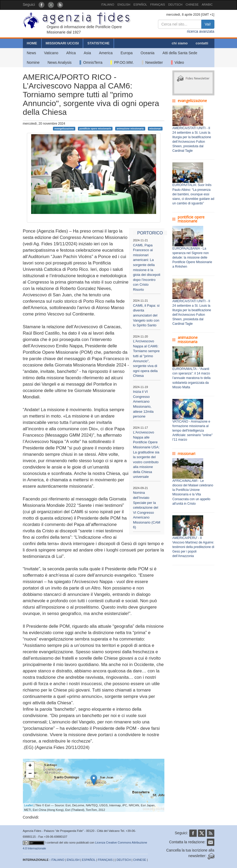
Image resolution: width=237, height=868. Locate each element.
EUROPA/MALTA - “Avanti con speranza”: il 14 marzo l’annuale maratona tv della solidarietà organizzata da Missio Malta (191, 378)
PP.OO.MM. (122, 62)
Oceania (148, 53)
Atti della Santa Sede (180, 53)
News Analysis (60, 62)
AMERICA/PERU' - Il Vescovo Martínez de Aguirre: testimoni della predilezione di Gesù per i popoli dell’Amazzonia (193, 547)
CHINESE (192, 5)
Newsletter (152, 62)
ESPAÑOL (140, 5)
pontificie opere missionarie (95, 128)
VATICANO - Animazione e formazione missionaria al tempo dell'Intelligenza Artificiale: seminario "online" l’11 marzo (192, 431)
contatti (202, 43)
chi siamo (180, 43)
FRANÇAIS (158, 5)
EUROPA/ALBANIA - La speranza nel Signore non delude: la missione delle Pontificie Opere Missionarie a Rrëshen (192, 258)
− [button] (30, 774)
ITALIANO (108, 5)
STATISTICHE (98, 43)
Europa (126, 53)
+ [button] (30, 766)
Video (178, 62)
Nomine (33, 62)
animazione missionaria (130, 128)
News (32, 53)
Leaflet (29, 805)
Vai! (208, 24)
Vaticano (51, 53)
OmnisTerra (91, 62)
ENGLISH (124, 5)
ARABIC (207, 5)
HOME (32, 43)
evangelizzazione (64, 128)
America (106, 53)
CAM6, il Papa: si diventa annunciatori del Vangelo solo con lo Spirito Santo (146, 315)
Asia (87, 53)
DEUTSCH (175, 5)
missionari (155, 128)
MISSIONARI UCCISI (62, 43)
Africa (71, 53)
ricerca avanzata (201, 31)
